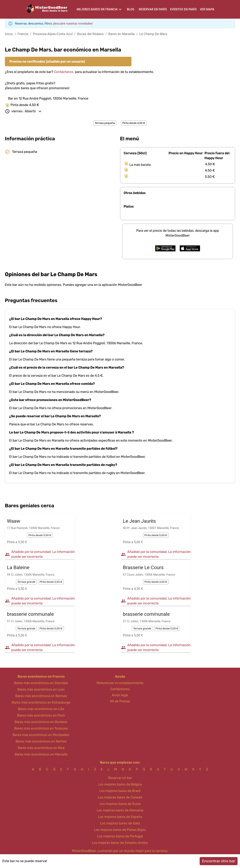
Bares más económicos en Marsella (41, 754)
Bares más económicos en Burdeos (41, 722)
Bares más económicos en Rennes (41, 696)
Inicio (9, 34)
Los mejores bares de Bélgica (120, 784)
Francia (23, 34)
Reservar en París (153, 9)
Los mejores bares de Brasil (120, 791)
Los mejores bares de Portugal (120, 836)
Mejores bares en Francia (97, 9)
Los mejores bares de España (120, 817)
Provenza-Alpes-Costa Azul (53, 34)
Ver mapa (207, 9)
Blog (131, 9)
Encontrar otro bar (219, 861)
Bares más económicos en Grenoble (41, 683)
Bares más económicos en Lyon (41, 689)
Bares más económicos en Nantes (41, 741)
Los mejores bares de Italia (120, 823)
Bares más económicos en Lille (41, 709)
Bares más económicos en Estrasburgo (41, 702)
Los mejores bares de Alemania (120, 810)
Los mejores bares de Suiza (120, 804)
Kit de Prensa (120, 701)
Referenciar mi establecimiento (120, 683)
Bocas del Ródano (91, 34)
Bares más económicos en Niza (41, 748)
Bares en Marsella (122, 34)
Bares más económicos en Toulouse (41, 728)
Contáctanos (64, 72)
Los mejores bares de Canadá (120, 797)
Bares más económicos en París (41, 715)
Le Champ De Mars (153, 34)
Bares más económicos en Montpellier (41, 735)
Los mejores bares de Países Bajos (120, 830)
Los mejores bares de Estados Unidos (120, 843)
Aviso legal (120, 695)
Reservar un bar (120, 778)
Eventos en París (183, 9)
